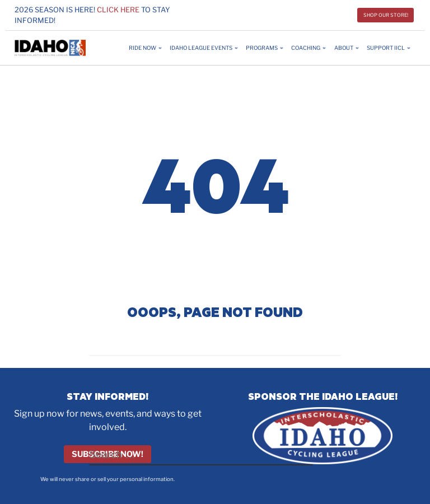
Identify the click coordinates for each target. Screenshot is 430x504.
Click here (118, 10)
